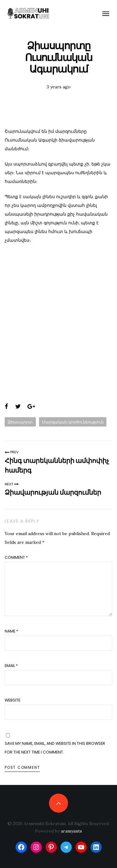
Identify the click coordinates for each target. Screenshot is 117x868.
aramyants (71, 831)
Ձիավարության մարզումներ (53, 492)
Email (11, 666)
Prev (12, 452)
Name (11, 631)
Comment (16, 557)
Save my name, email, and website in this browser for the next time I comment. (55, 748)
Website (12, 700)
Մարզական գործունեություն (73, 422)
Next (12, 484)
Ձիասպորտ (20, 422)
